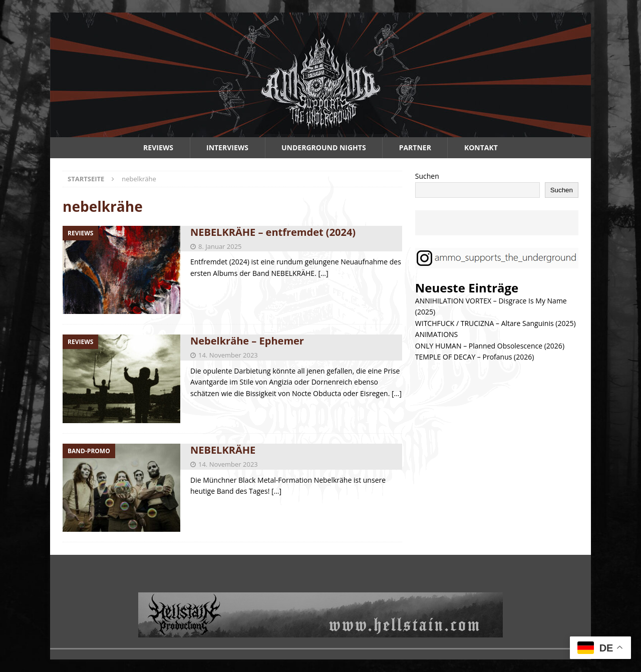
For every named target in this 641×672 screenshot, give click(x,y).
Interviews (227, 147)
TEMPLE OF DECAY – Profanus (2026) (475, 357)
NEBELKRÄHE (223, 450)
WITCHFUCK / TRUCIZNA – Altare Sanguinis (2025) (496, 323)
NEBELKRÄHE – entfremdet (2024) (273, 232)
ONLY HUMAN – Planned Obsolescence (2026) (490, 346)
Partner (415, 147)
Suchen (427, 176)
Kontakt (481, 147)
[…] (323, 273)
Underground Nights (324, 147)
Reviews (158, 147)
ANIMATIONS (436, 334)
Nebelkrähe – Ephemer (247, 341)
